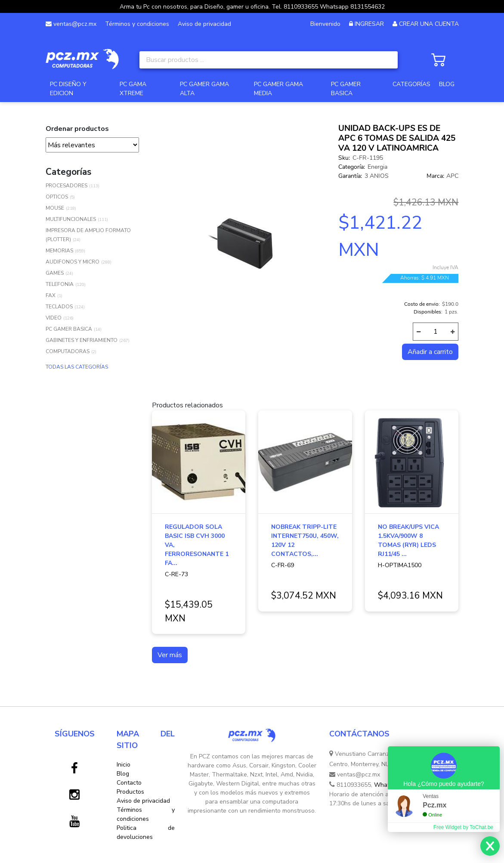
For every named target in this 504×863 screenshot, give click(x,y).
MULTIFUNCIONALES (71, 219)
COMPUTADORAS (68, 351)
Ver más (170, 655)
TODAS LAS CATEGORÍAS (77, 367)
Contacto (129, 783)
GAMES (55, 273)
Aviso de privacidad (204, 24)
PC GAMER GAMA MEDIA (278, 89)
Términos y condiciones (137, 24)
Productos (130, 792)
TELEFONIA (60, 284)
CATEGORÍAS (411, 84)
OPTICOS (57, 197)
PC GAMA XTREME (133, 89)
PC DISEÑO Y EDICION (68, 89)
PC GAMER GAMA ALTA (204, 89)
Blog (123, 774)
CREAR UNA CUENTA (429, 24)
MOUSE (55, 208)
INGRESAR (369, 24)
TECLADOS (59, 307)
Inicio (124, 765)
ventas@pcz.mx (71, 24)
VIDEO (54, 318)
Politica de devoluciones (146, 832)
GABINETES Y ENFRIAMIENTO (82, 340)
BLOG (447, 84)
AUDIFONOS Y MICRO (73, 262)
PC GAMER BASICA (346, 89)
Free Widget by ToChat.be (463, 827)
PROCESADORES (66, 186)
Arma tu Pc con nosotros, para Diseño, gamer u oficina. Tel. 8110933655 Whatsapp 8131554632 (252, 7)
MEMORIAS (59, 251)
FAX (51, 295)
